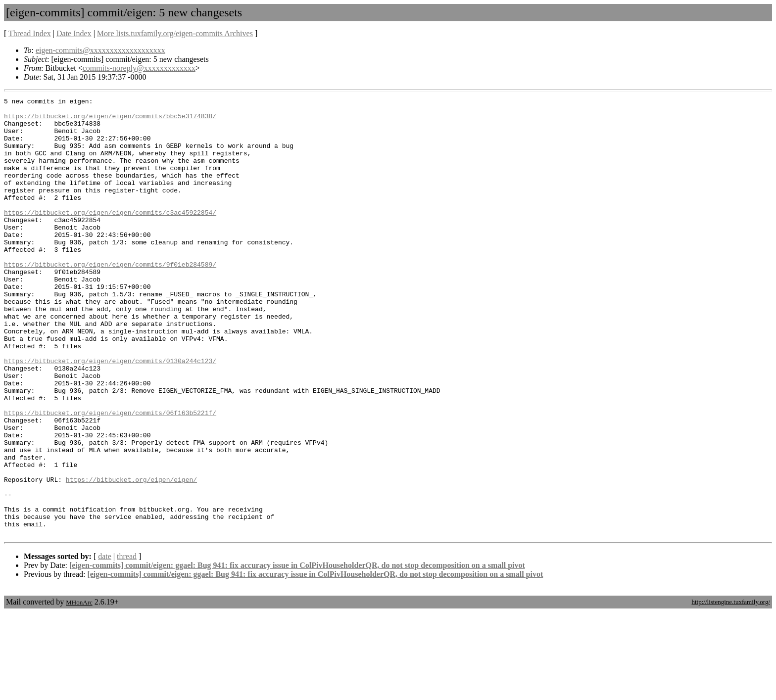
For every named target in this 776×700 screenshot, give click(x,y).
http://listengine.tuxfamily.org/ (731, 689)
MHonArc (79, 690)
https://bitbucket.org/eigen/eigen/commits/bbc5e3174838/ (110, 120)
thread (127, 644)
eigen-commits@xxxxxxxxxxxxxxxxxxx (100, 50)
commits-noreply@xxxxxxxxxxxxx (139, 68)
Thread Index (30, 33)
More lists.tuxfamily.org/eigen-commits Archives (175, 33)
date (105, 644)
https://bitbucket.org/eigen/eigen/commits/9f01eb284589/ (110, 298)
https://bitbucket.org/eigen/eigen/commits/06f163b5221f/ (110, 476)
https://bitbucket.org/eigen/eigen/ (131, 557)
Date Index (74, 33)
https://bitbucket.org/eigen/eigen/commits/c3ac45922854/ (110, 236)
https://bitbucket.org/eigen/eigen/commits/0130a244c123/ (110, 414)
